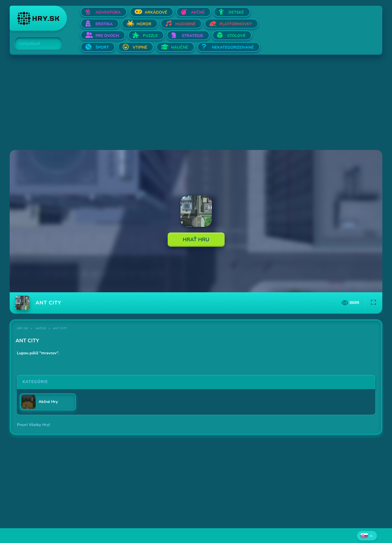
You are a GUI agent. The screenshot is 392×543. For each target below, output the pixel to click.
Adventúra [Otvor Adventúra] (108, 12)
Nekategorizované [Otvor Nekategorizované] (233, 47)
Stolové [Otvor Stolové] (236, 36)
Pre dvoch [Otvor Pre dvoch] (107, 36)
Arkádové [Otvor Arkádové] (156, 12)
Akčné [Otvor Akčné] (198, 12)
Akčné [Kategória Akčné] (41, 328)
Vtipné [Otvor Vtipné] (140, 47)
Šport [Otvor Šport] (102, 47)
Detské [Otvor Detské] (236, 12)
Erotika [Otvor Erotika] (104, 24)
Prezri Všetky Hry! (33, 425)
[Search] (35, 44)
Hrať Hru (196, 240)
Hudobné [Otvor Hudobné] (185, 24)
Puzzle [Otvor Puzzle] (150, 36)
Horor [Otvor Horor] (144, 24)
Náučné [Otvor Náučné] (180, 47)
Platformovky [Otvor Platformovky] (236, 24)
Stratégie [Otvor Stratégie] (192, 36)
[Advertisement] (180, 103)
